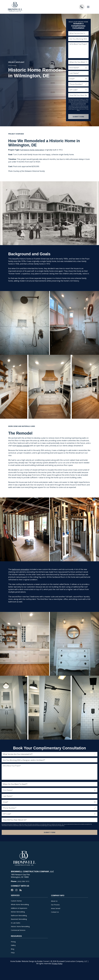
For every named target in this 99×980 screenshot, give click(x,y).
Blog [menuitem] (13, 949)
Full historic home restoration (32, 160)
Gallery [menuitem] (13, 945)
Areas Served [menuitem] (56, 908)
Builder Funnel (43, 961)
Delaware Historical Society (35, 181)
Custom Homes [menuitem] (16, 901)
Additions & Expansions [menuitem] (19, 908)
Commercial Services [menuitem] (18, 930)
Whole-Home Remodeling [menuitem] (20, 904)
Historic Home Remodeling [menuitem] (20, 926)
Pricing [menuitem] (13, 942)
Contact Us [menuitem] (55, 912)
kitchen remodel (23, 456)
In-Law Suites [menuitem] (16, 923)
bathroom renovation (21, 580)
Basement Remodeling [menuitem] (19, 919)
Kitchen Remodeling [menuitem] (18, 912)
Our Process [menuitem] (55, 905)
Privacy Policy (57, 964)
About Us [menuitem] (54, 901)
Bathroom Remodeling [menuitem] (19, 916)
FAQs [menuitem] (13, 953)
